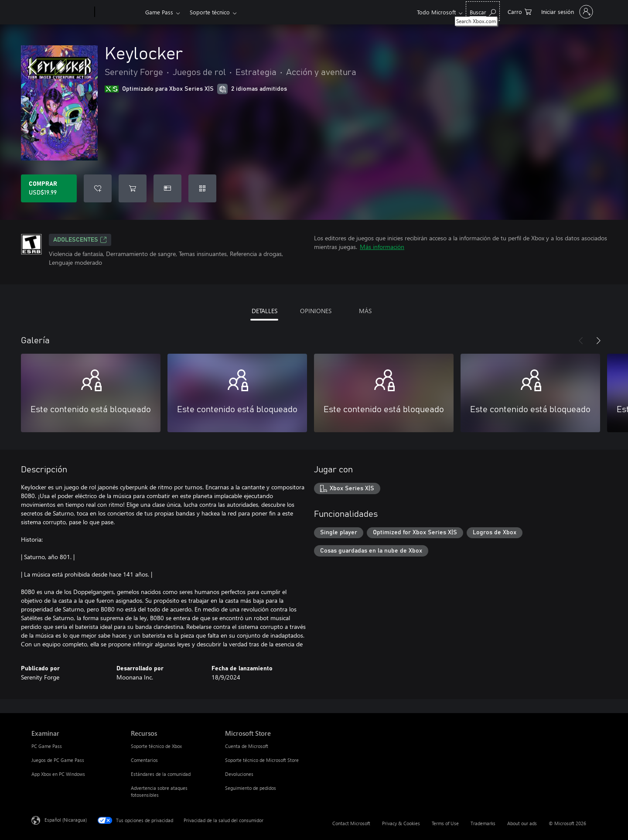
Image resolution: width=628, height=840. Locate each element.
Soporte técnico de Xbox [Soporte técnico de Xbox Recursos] (156, 746)
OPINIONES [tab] (316, 311)
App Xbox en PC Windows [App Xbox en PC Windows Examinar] (58, 774)
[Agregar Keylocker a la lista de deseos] (98, 188)
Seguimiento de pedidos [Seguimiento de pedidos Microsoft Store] (251, 788)
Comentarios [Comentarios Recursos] (144, 760)
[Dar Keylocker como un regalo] (167, 188)
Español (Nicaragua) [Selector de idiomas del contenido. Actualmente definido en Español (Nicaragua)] (66, 820)
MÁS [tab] (365, 311)
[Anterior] (581, 341)
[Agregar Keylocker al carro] (133, 188)
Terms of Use (445, 823)
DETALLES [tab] (265, 311)
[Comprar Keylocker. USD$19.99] (49, 188)
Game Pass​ (159, 12)
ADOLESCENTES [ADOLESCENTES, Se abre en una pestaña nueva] (80, 240)
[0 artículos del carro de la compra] (520, 11)
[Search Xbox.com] (483, 11)
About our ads (522, 823)
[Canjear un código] (202, 188)
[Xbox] (119, 12)
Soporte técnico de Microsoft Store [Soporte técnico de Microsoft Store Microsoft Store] (262, 760)
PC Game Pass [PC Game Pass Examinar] (47, 746)
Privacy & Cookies (401, 823)
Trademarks (483, 823)
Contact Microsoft (351, 823)
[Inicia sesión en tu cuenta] (566, 12)
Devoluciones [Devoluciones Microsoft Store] (239, 774)
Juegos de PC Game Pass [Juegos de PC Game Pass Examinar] (58, 760)
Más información (382, 247)
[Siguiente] (598, 341)
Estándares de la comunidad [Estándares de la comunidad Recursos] (161, 774)
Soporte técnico (210, 12)
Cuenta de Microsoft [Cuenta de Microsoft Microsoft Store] (247, 746)
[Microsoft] (61, 12)
